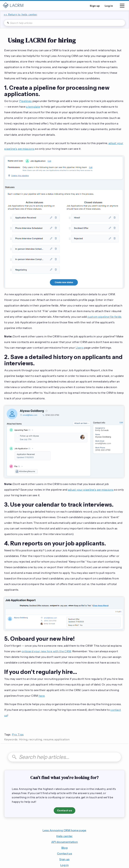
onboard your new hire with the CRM (46, 651)
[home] (13, 6)
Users (80, 348)
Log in (64, 865)
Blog (64, 848)
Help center (64, 836)
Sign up (64, 859)
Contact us (64, 810)
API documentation (64, 842)
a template (33, 107)
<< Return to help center (21, 15)
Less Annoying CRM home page (64, 830)
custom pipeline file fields (105, 317)
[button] (122, 6)
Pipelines (26, 101)
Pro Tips (18, 734)
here (42, 696)
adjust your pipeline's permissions (91, 490)
